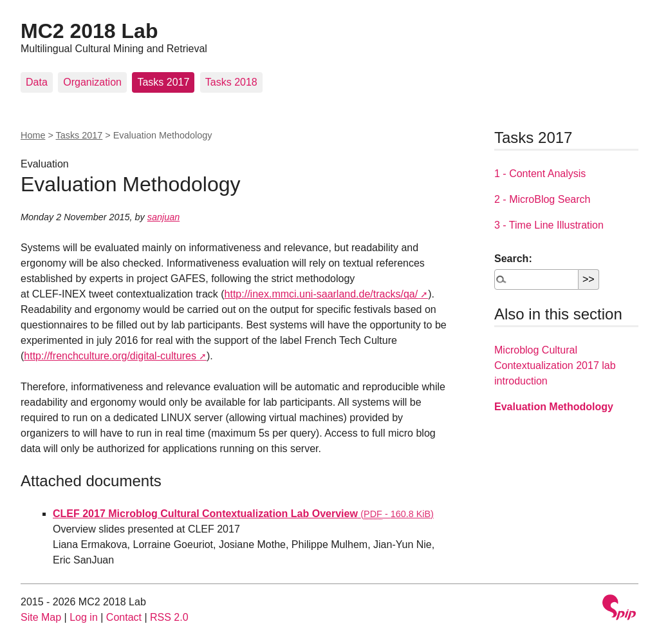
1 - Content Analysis (540, 174)
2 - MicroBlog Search (542, 199)
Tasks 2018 (231, 82)
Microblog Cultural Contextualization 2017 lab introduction (555, 365)
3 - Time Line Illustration (549, 225)
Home (33, 135)
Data (37, 82)
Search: (513, 259)
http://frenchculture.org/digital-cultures (110, 356)
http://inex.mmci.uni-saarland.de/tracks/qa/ (321, 294)
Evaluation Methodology (554, 407)
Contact (124, 617)
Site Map (41, 617)
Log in (84, 617)
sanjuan (163, 217)
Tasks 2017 (163, 82)
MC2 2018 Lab (89, 31)
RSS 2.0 (169, 617)
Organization (92, 82)
